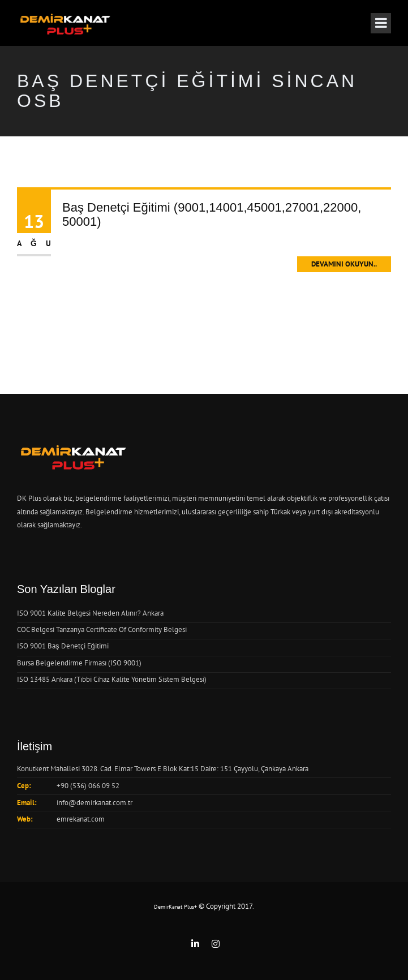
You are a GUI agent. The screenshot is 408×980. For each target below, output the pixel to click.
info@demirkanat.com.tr (95, 803)
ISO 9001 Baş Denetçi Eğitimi (63, 646)
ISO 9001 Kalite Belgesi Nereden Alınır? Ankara (90, 613)
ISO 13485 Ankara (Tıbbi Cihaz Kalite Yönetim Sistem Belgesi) (112, 679)
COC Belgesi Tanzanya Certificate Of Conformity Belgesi (102, 629)
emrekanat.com (81, 819)
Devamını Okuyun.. (344, 264)
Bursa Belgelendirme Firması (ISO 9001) (79, 663)
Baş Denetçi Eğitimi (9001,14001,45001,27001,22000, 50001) (212, 214)
